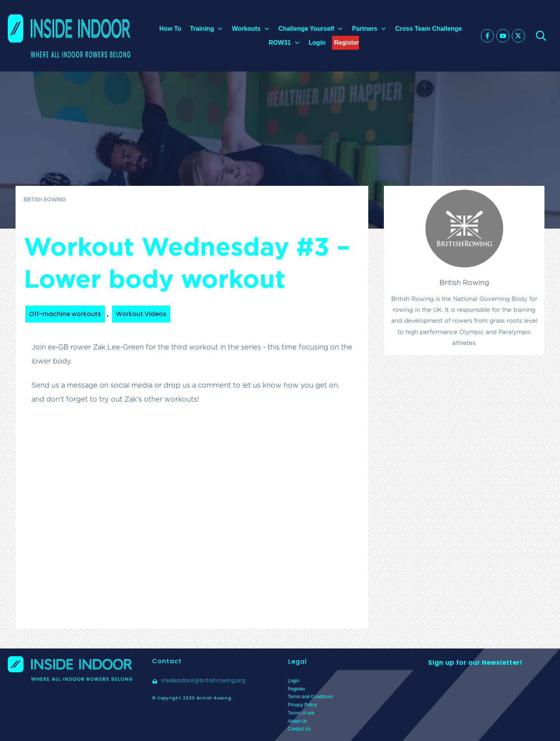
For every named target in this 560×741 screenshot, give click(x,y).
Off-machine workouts (65, 314)
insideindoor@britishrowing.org (203, 680)
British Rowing (464, 282)
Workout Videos (141, 314)
